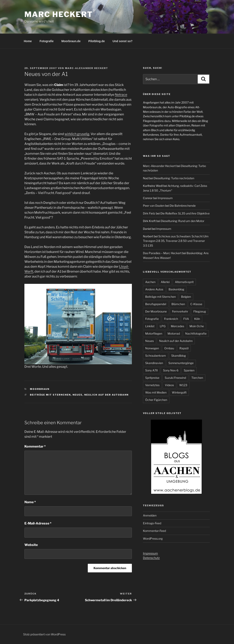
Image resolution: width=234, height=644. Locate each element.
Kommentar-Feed (154, 531)
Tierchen (197, 378)
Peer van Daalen (154, 206)
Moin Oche (197, 326)
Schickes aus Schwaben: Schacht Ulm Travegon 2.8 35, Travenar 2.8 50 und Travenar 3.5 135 (176, 241)
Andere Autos (154, 289)
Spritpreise (152, 378)
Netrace (121, 95)
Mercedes (177, 326)
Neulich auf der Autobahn (106, 395)
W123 (183, 385)
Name (30, 502)
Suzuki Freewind (175, 378)
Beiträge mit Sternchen (50, 395)
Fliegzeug (200, 311)
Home (28, 41)
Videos (169, 385)
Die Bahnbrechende (183, 206)
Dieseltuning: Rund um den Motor (183, 221)
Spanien (189, 370)
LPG (163, 326)
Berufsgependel (156, 304)
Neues (78, 395)
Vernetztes (152, 385)
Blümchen (178, 304)
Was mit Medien (156, 392)
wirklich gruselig (77, 134)
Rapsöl (184, 348)
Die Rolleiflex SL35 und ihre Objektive (185, 213)
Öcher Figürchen (156, 400)
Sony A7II (151, 370)
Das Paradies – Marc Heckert (162, 253)
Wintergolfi (179, 392)
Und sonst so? (123, 41)
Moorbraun (40, 389)
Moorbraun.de (71, 41)
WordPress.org (153, 539)
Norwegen (152, 348)
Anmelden (150, 515)
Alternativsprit (184, 282)
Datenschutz (151, 558)
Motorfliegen (154, 333)
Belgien (186, 297)
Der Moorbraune (156, 311)
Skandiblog (179, 356)
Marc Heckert (59, 14)
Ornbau (169, 348)
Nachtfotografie (196, 333)
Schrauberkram (156, 356)
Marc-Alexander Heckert (87, 68)
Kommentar (35, 446)
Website (31, 545)
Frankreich (171, 319)
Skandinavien (154, 363)
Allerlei (165, 282)
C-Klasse (196, 304)
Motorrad (174, 333)
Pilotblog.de (97, 41)
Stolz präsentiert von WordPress (44, 634)
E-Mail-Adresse (38, 523)
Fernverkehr (180, 311)
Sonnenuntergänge (181, 363)
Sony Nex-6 (171, 370)
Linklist (150, 326)
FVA (186, 319)
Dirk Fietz (149, 213)
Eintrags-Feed (152, 523)
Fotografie (47, 41)
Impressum (165, 198)
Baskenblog (176, 289)
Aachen (150, 282)
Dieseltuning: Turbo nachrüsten (174, 178)
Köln (197, 319)
